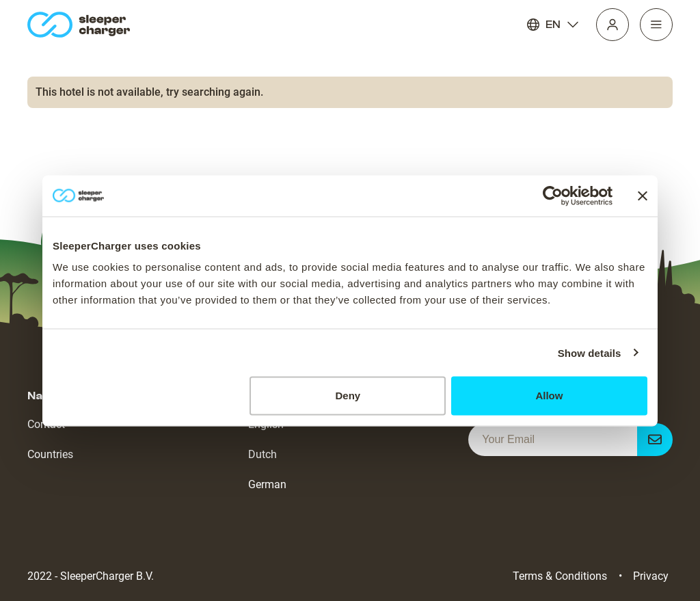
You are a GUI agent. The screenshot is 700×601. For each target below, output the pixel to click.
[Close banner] (643, 196)
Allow (549, 396)
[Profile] (612, 25)
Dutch (262, 454)
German (267, 484)
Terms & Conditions (560, 576)
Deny (348, 396)
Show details (590, 352)
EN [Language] (553, 25)
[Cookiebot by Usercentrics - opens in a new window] (553, 196)
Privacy (651, 576)
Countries (50, 454)
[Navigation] (656, 25)
